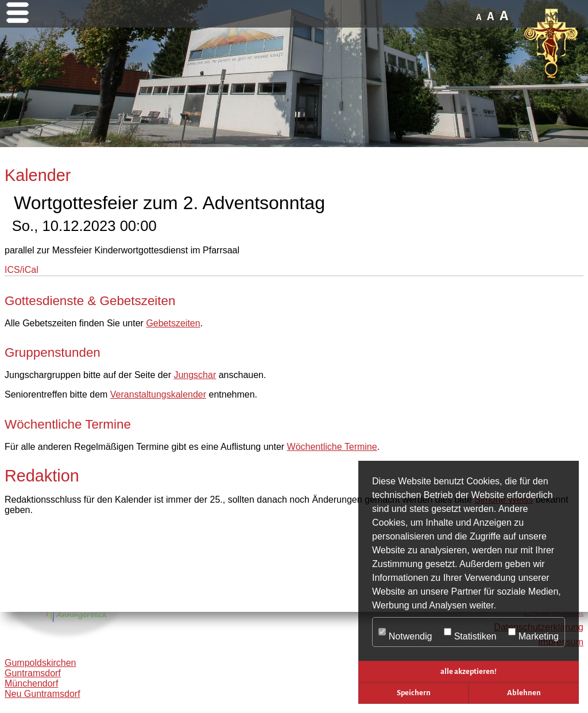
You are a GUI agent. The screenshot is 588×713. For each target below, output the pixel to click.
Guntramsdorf (33, 673)
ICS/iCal (22, 270)
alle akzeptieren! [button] (469, 671)
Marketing (533, 633)
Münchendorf (31, 683)
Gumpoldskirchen (40, 663)
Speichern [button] (414, 693)
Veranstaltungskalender (158, 394)
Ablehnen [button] (524, 693)
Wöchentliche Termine (332, 447)
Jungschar (195, 375)
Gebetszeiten (173, 323)
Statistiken (470, 633)
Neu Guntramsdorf (42, 694)
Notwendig (405, 633)
